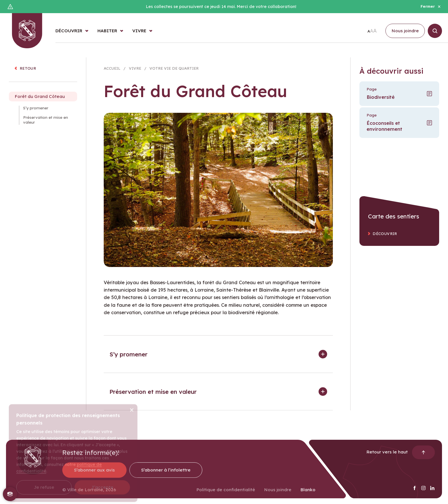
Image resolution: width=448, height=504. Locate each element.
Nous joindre (278, 494)
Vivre (135, 70)
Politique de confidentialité (226, 494)
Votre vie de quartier (174, 70)
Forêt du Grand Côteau (40, 101)
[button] (218, 358)
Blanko (308, 494)
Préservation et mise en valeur (46, 124)
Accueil (112, 70)
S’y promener (36, 112)
